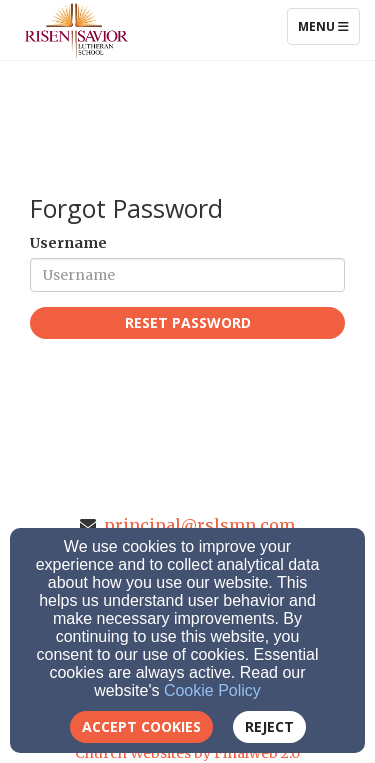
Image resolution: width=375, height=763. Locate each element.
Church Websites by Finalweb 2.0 (187, 753)
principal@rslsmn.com (199, 525)
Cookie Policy (212, 690)
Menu (328, 26)
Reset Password (188, 322)
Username (68, 243)
